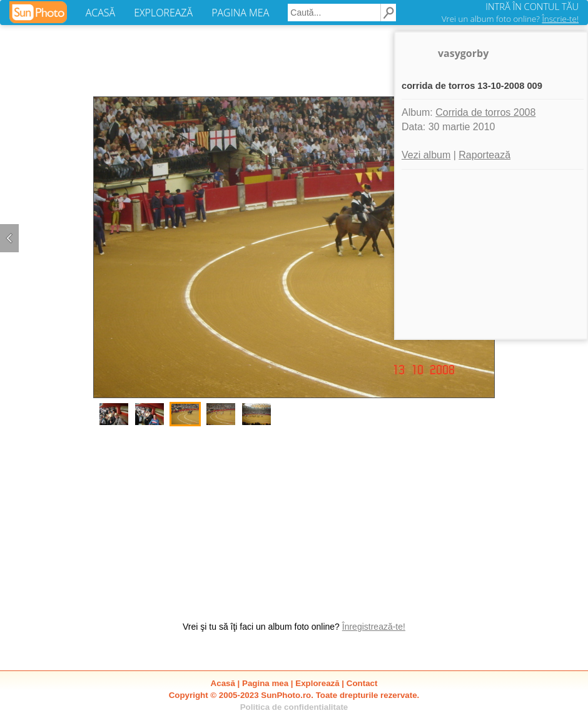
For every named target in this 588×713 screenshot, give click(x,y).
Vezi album (426, 155)
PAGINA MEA (240, 13)
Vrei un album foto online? (510, 19)
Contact (362, 683)
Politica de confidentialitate (294, 707)
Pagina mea (265, 683)
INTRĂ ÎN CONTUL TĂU (532, 6)
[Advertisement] (294, 517)
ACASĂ (100, 13)
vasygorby (463, 53)
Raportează (484, 155)
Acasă (223, 683)
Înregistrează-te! (374, 627)
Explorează (317, 683)
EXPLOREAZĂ (163, 13)
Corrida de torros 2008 (485, 112)
